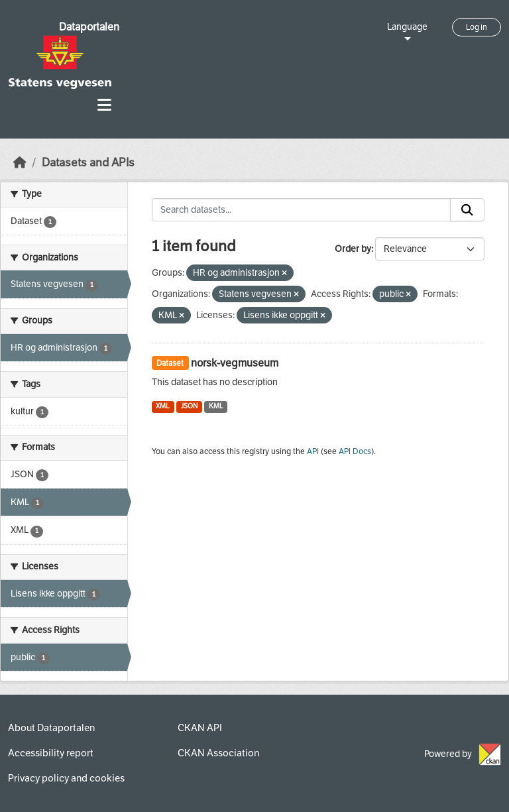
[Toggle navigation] (104, 105)
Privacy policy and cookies (66, 778)
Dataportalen (89, 27)
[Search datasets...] (302, 210)
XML (163, 406)
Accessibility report (51, 753)
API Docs (355, 451)
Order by (353, 249)
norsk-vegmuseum (235, 363)
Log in (477, 27)
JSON (189, 406)
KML (216, 406)
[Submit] (467, 210)
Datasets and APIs (88, 163)
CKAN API (200, 728)
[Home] (20, 163)
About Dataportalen (51, 728)
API (313, 451)
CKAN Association (218, 753)
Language (407, 27)
